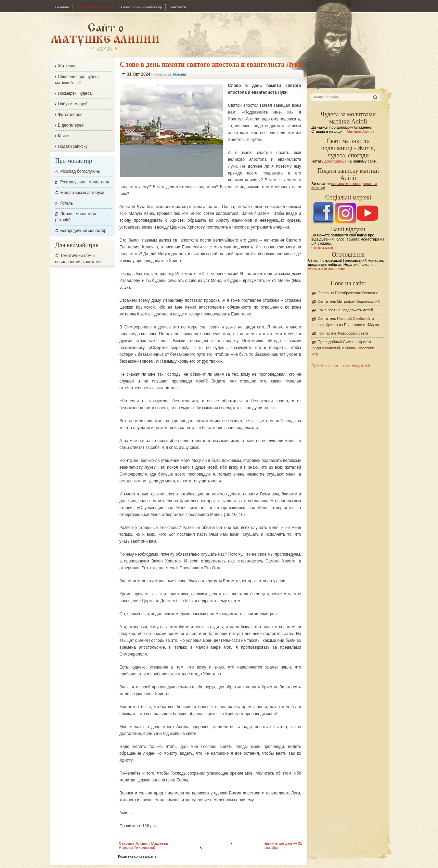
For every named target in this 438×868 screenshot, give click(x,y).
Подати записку (73, 146)
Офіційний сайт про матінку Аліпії (341, 366)
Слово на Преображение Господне (348, 293)
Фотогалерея (70, 115)
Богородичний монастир (83, 231)
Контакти (178, 7)
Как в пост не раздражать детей (345, 310)
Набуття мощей (73, 104)
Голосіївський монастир (141, 7)
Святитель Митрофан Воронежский (349, 301)
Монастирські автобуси (82, 193)
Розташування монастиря (85, 182)
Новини (180, 74)
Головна (62, 7)
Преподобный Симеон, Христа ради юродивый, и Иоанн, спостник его (343, 348)
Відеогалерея (71, 125)
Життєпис (67, 66)
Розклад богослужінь (80, 171)
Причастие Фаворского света (343, 333)
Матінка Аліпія (360, 131)
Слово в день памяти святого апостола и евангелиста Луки (211, 64)
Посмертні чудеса (75, 93)
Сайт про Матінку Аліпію (105, 37)
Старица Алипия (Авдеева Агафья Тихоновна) (143, 845)
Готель (67, 203)
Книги (63, 136)
